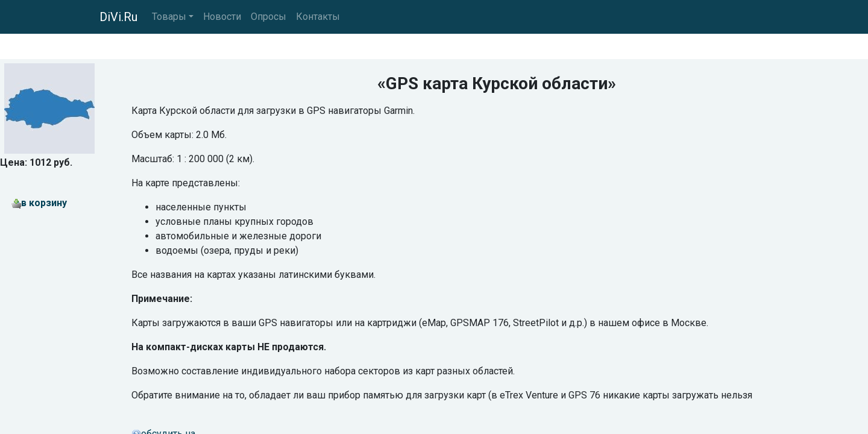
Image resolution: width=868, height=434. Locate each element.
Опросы (269, 17)
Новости (222, 17)
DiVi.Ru (118, 17)
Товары (169, 17)
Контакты (318, 17)
